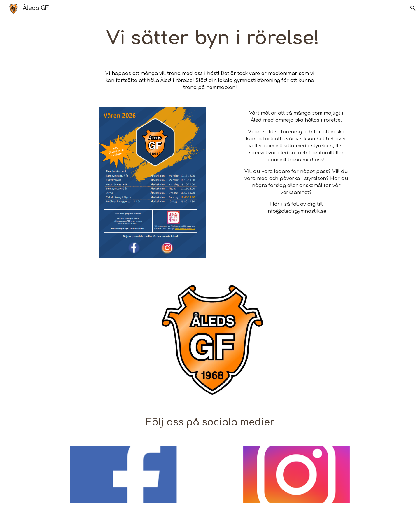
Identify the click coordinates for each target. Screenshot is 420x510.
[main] (210, 39)
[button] (413, 8)
